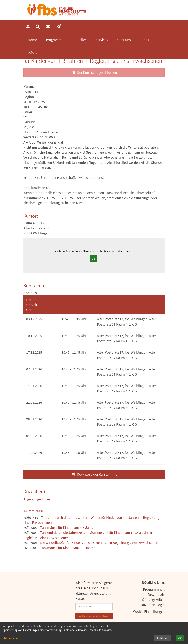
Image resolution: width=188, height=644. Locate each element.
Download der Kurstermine (94, 474)
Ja (93, 259)
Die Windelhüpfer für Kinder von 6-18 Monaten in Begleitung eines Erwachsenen (99, 543)
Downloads (156, 594)
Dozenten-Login (153, 605)
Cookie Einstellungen (149, 612)
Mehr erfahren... (12, 638)
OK (180, 638)
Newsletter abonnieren (94, 616)
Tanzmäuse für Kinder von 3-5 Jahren (68, 527)
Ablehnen (162, 638)
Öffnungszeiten (153, 600)
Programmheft (154, 589)
